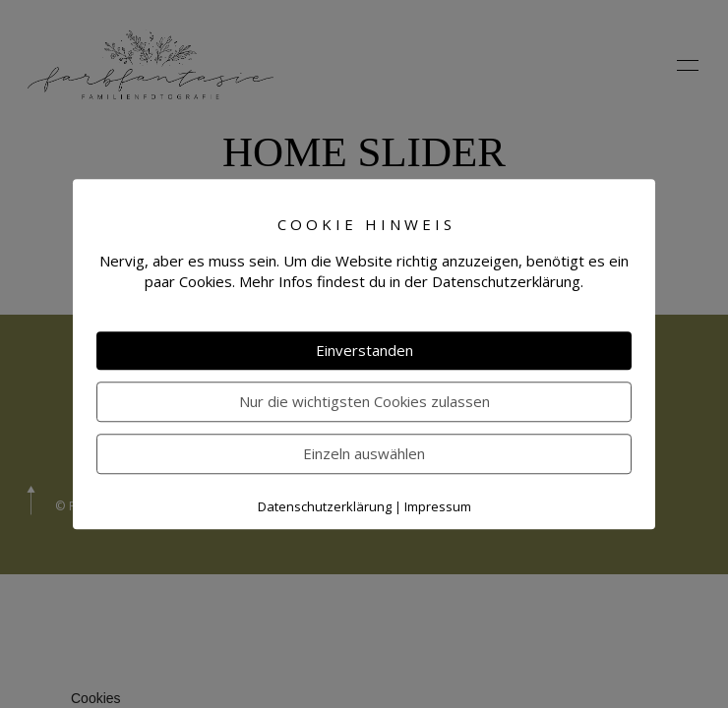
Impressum (438, 506)
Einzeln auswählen (364, 453)
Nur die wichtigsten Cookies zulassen (364, 401)
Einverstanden (364, 350)
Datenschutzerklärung (325, 506)
